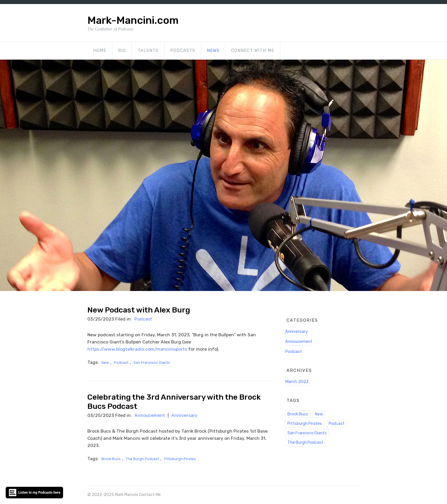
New (105, 363)
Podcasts (183, 50)
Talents (148, 50)
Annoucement (150, 415)
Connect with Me (253, 50)
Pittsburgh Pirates (180, 459)
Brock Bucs (111, 459)
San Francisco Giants (152, 363)
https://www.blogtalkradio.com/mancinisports (137, 349)
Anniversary (184, 415)
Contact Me (150, 495)
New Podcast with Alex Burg (139, 310)
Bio (122, 50)
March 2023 (297, 382)
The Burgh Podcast (142, 459)
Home (100, 50)
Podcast (143, 319)
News (213, 50)
